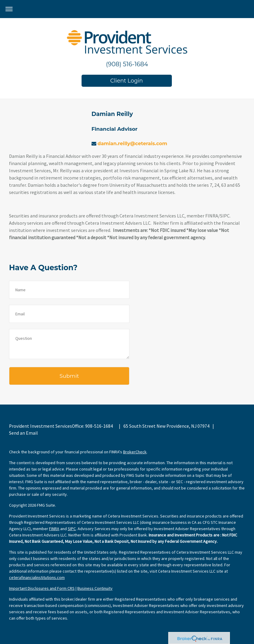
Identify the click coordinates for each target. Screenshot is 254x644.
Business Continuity (95, 588)
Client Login (127, 81)
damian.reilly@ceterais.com (132, 144)
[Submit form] (69, 376)
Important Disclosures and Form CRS (42, 588)
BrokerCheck (135, 452)
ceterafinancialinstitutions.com (37, 577)
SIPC (72, 529)
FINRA (54, 529)
